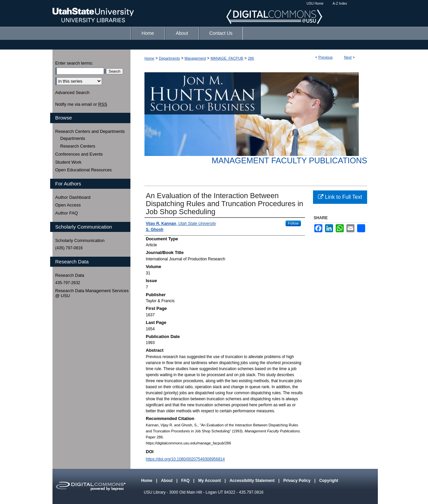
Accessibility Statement (252, 481)
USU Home (315, 4)
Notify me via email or (81, 104)
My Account (210, 481)
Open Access (68, 205)
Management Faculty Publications (289, 160)
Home (149, 58)
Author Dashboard (73, 197)
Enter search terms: (74, 63)
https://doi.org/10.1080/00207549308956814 (185, 459)
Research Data (70, 275)
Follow (293, 223)
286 (251, 58)
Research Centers (78, 146)
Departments (169, 58)
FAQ (186, 481)
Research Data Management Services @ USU (92, 293)
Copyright (329, 481)
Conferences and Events (79, 154)
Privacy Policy (297, 481)
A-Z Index (340, 4)
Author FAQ (67, 213)
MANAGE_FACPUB (227, 58)
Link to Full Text (340, 197)
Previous (326, 57)
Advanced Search (72, 93)
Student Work (68, 162)
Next (348, 57)
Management (195, 58)
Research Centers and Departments (90, 131)
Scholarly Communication (80, 240)
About (167, 481)
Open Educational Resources (83, 170)
